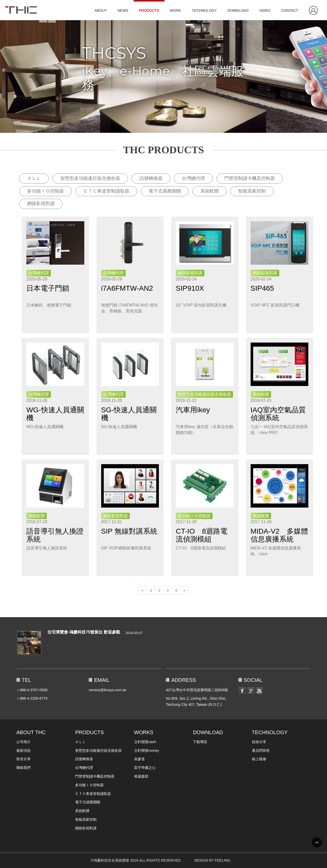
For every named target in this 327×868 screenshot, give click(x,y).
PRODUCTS (149, 10)
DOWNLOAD (238, 10)
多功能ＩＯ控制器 (45, 191)
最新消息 (24, 750)
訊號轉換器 (151, 178)
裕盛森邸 (141, 776)
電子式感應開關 (165, 191)
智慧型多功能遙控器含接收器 (90, 178)
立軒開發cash (145, 742)
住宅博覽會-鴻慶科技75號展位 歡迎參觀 (84, 632)
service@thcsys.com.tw (107, 690)
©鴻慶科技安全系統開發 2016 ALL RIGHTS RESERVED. (62, 860)
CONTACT (290, 10)
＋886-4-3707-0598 (32, 690)
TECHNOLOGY (204, 10)
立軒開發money (147, 750)
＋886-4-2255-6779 (32, 698)
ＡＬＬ (34, 178)
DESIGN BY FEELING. (243, 860)
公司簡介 (24, 742)
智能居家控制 (252, 191)
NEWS (123, 10)
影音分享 (24, 759)
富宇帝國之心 (145, 768)
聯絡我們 (24, 768)
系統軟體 (209, 191)
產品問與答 (261, 750)
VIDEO (265, 10)
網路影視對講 (41, 204)
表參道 (139, 759)
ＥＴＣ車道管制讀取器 (106, 191)
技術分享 (259, 742)
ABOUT (101, 10)
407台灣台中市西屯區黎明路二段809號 (197, 690)
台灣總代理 (193, 178)
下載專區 (200, 742)
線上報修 (259, 759)
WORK (176, 10)
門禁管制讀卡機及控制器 (250, 178)
